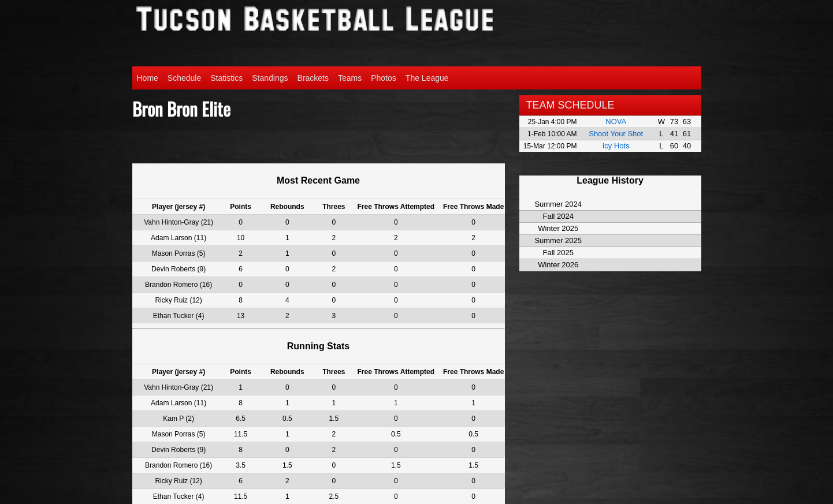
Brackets (313, 78)
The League (427, 78)
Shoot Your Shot (616, 134)
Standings (270, 78)
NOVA (616, 122)
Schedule (184, 78)
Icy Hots (616, 146)
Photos (384, 78)
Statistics (226, 78)
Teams (350, 78)
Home (148, 78)
